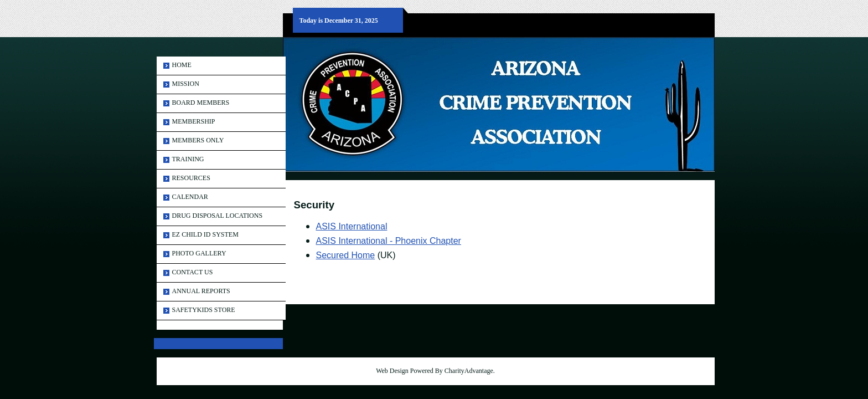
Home (182, 65)
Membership (194, 121)
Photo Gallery (199, 253)
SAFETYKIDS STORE (204, 310)
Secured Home (346, 255)
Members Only (198, 140)
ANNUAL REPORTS (201, 291)
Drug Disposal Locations (218, 216)
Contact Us (193, 272)
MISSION (186, 84)
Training (188, 159)
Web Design (392, 371)
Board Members (201, 103)
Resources (191, 178)
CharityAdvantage (469, 371)
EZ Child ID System (205, 234)
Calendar (190, 197)
